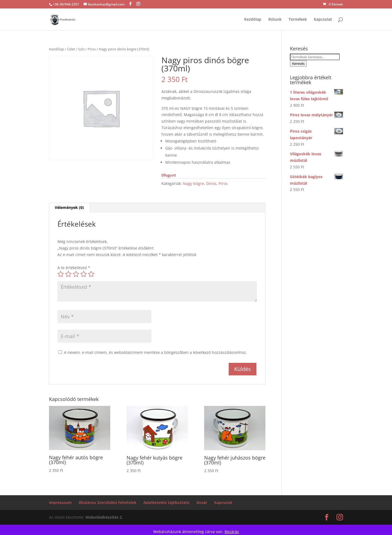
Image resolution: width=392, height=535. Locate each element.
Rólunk (275, 20)
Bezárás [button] (232, 532)
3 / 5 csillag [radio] (76, 274)
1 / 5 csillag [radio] (61, 274)
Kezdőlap (253, 20)
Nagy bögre (193, 183)
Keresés (298, 63)
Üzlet (71, 49)
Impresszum (60, 502)
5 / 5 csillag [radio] (91, 274)
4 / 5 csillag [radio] (84, 274)
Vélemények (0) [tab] (69, 207)
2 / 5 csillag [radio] (68, 274)
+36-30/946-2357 (66, 4)
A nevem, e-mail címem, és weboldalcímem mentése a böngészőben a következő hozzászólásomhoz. (155, 352)
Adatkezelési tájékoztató (166, 502)
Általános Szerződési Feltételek (108, 502)
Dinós (211, 183)
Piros (92, 49)
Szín (81, 49)
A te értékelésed (74, 268)
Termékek (298, 20)
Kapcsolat (323, 20)
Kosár (202, 502)
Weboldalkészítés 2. (104, 517)
